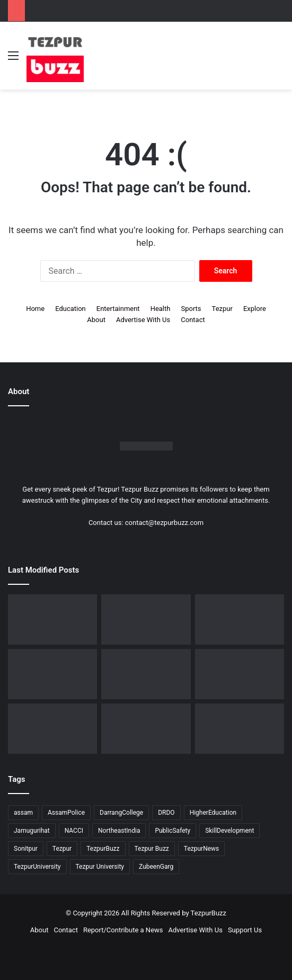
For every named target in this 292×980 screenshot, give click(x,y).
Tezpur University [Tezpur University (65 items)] (100, 867)
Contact (193, 320)
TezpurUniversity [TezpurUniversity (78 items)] (37, 867)
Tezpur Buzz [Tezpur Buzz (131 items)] (152, 849)
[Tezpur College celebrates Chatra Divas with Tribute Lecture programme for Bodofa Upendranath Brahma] (52, 674)
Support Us (245, 930)
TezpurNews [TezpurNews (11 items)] (201, 849)
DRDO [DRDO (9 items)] (166, 813)
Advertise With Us (143, 320)
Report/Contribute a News (123, 930)
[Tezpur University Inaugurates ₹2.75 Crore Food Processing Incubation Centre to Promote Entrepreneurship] (146, 729)
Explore (255, 309)
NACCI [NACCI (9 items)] (74, 831)
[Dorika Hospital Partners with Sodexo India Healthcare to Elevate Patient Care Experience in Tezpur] (146, 620)
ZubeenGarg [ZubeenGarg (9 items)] (156, 867)
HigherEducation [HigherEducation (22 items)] (213, 813)
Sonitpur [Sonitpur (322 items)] (26, 849)
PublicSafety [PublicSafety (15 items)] (172, 831)
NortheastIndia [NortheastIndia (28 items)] (119, 831)
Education (70, 309)
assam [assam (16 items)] (23, 813)
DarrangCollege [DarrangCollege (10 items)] (121, 813)
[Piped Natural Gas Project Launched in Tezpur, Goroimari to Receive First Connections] (52, 729)
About (96, 320)
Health (161, 309)
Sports (191, 309)
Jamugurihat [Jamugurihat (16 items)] (32, 831)
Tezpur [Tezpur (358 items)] (62, 849)
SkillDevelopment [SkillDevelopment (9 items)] (229, 831)
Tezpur (222, 309)
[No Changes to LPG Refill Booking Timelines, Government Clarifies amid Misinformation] (146, 674)
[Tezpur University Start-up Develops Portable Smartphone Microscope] (52, 620)
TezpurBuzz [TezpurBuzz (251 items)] (103, 849)
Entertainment (118, 309)
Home (35, 309)
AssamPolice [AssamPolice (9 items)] (66, 813)
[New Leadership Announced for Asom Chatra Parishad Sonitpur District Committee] (240, 674)
